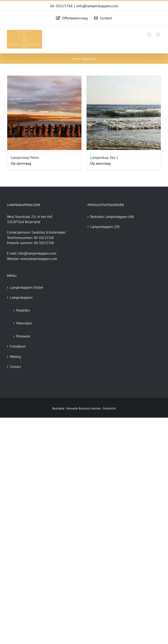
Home (76, 59)
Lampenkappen (102, 227)
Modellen (23, 310)
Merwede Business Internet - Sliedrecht (91, 408)
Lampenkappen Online (26, 287)
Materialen (24, 323)
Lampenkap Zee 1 (104, 157)
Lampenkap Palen (25, 157)
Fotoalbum (18, 346)
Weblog (15, 357)
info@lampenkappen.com (97, 6)
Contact (15, 367)
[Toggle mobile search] (149, 35)
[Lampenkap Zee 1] (124, 113)
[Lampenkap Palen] (44, 113)
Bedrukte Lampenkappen (109, 217)
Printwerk (23, 336)
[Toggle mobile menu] (159, 35)
